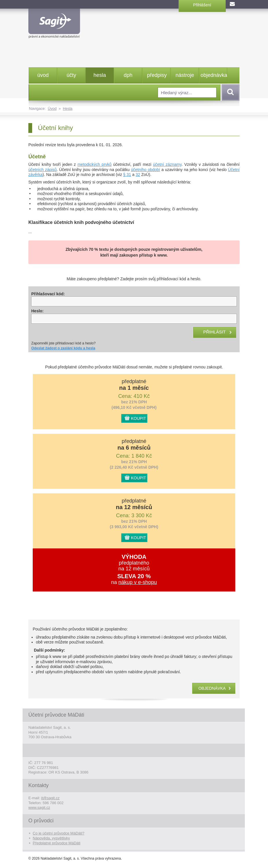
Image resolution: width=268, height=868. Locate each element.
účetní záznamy (167, 164)
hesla (100, 75)
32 (138, 175)
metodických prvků (95, 164)
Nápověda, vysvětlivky (51, 838)
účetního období (145, 170)
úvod (43, 75)
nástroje (185, 75)
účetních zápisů (43, 170)
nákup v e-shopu (138, 582)
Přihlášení (202, 5)
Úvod (52, 108)
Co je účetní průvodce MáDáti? (58, 833)
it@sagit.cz (50, 798)
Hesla (68, 108)
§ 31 (127, 175)
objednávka (214, 75)
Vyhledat (230, 92)
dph (128, 75)
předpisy (157, 75)
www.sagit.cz (39, 807)
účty (71, 75)
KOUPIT (139, 418)
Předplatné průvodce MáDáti (57, 843)
